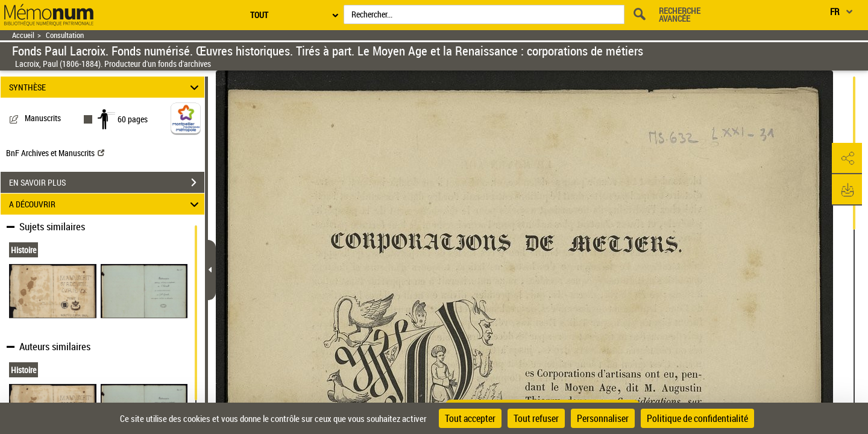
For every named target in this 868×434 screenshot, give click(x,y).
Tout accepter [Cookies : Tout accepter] (470, 418)
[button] (847, 159)
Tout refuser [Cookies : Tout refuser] (536, 418)
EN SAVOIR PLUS (107, 183)
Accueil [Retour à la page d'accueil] (23, 35)
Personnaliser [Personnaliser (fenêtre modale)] (603, 418)
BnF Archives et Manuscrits (55, 153)
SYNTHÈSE (106, 87)
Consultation (65, 35)
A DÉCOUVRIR (106, 204)
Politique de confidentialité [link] (697, 418)
